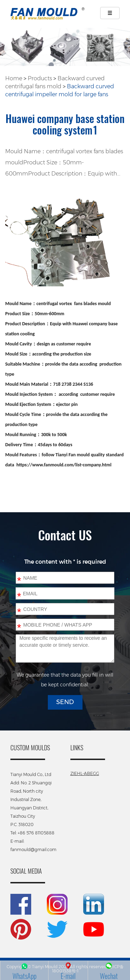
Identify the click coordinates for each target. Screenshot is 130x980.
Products (40, 78)
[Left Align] (110, 13)
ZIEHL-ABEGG (85, 773)
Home (14, 78)
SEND (65, 702)
